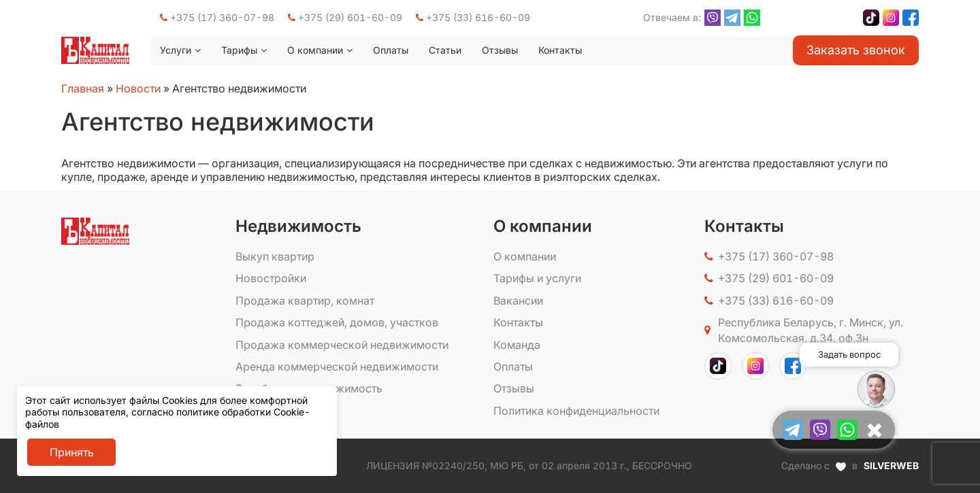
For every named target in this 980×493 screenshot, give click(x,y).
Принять (72, 452)
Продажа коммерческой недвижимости (342, 345)
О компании (315, 50)
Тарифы (239, 50)
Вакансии (518, 301)
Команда (517, 345)
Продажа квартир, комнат (305, 301)
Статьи (445, 50)
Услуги (176, 50)
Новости (138, 88)
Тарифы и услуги (537, 278)
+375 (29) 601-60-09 (345, 18)
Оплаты (391, 50)
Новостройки (271, 278)
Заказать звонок (856, 50)
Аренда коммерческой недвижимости (337, 367)
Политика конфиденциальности (576, 411)
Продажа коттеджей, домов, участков (337, 322)
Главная (83, 88)
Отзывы (500, 50)
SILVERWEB (891, 465)
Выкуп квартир (275, 256)
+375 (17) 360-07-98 (217, 18)
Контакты (560, 50)
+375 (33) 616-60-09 (473, 18)
